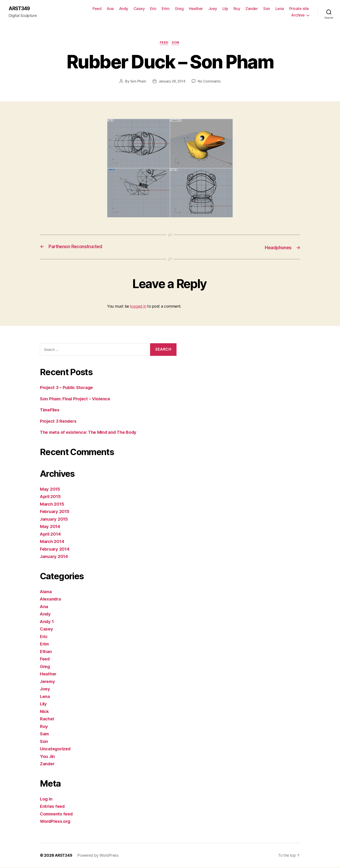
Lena (280, 9)
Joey (213, 9)
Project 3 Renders (59, 422)
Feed (97, 9)
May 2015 (50, 489)
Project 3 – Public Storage (68, 388)
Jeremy (48, 682)
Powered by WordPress (99, 856)
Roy (237, 9)
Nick (45, 712)
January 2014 (55, 557)
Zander (252, 9)
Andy (124, 9)
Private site (299, 9)
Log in (46, 799)
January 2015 (55, 519)
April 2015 (51, 497)
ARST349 (20, 9)
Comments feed (57, 814)
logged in (138, 307)
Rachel (47, 719)
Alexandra (51, 600)
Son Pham (138, 82)
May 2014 (51, 527)
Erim (166, 9)
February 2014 (56, 549)
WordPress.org (56, 822)
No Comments (210, 82)
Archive (298, 15)
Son (267, 9)
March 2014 (53, 542)
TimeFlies (51, 410)
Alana (46, 592)
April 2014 (51, 534)
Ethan (46, 652)
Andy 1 (47, 622)
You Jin (48, 757)
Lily (225, 9)
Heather (196, 9)
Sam (45, 734)
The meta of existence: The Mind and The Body (91, 433)
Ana (110, 9)
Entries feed (53, 807)
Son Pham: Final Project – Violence (77, 399)
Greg (179, 9)
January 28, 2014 (172, 82)
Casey (139, 9)
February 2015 (56, 512)
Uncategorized (56, 749)
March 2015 (53, 504)
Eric (153, 9)
